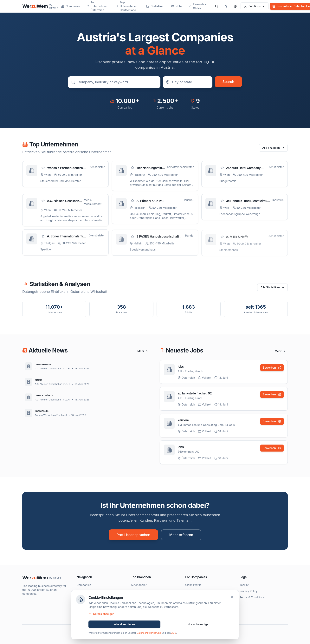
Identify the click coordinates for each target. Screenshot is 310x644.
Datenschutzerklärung (149, 634)
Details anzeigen (101, 615)
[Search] (216, 6)
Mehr (143, 351)
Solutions (255, 6)
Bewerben (272, 368)
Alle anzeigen (273, 148)
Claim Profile (193, 585)
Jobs (177, 6)
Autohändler (139, 585)
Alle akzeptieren (125, 625)
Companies (71, 6)
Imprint (244, 585)
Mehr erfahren (181, 535)
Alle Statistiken (272, 287)
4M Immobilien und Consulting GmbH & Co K (206, 426)
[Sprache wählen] (235, 6)
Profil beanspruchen (133, 535)
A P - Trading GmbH (191, 371)
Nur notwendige (198, 625)
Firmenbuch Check (199, 6)
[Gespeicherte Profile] (226, 6)
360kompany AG (188, 453)
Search (228, 82)
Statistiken (155, 6)
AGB (174, 634)
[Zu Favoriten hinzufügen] (43, 168)
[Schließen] (232, 598)
